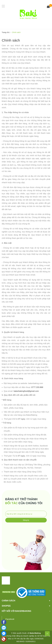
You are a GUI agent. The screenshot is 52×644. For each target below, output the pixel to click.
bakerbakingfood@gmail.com (26, 391)
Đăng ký (26, 520)
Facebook (10, 619)
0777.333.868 (37, 387)
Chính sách (11, 40)
